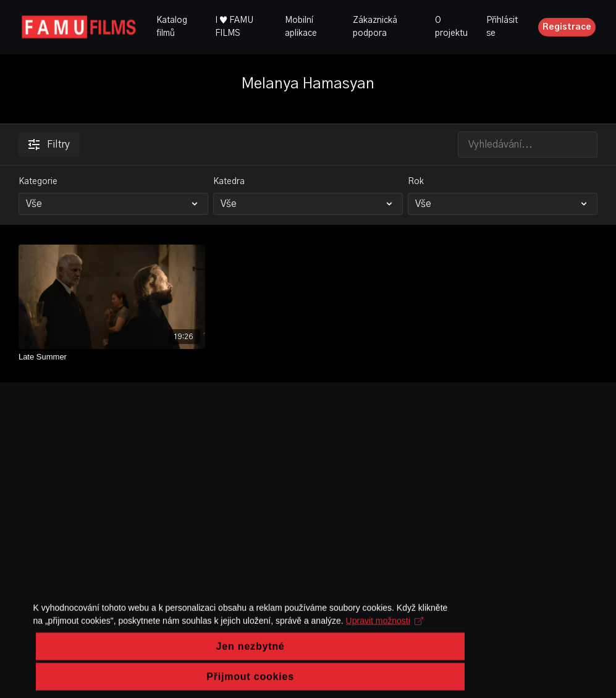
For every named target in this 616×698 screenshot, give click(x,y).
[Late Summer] (112, 357)
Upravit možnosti (303, 652)
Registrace (567, 27)
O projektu (451, 27)
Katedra (229, 182)
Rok (416, 182)
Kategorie (38, 182)
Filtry (49, 145)
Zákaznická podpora (375, 27)
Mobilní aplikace (301, 27)
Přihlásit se (502, 27)
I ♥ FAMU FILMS (234, 27)
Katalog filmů (172, 27)
